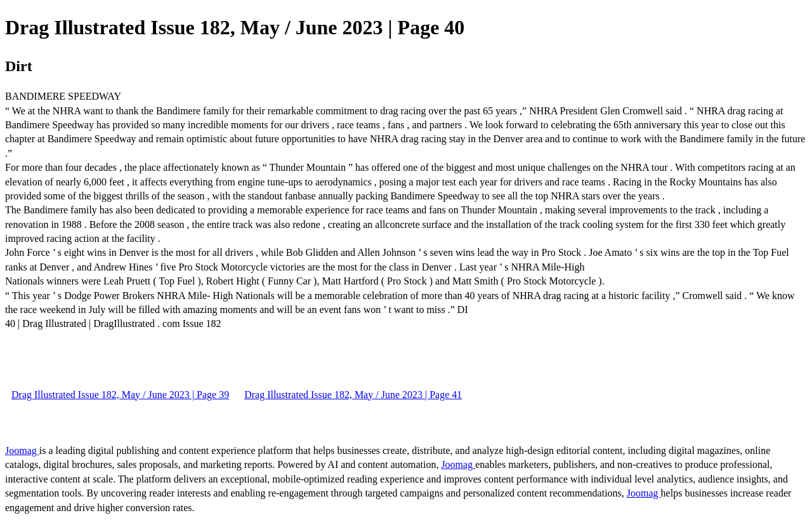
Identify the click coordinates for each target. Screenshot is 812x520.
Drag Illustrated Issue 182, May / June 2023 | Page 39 (120, 395)
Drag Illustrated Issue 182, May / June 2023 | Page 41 (353, 395)
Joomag (22, 450)
